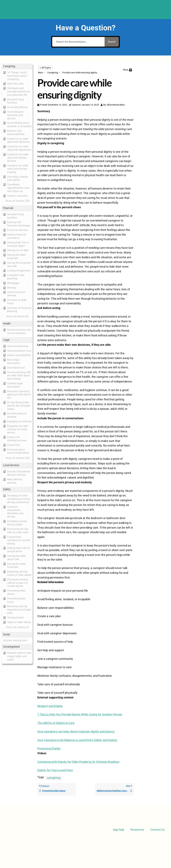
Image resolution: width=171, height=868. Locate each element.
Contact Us (158, 830)
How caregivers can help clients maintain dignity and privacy (76, 731)
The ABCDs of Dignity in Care (56, 723)
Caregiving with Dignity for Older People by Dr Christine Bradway (78, 762)
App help (119, 830)
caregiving (54, 778)
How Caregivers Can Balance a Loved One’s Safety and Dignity (77, 740)
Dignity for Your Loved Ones (55, 770)
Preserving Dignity (49, 748)
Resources (137, 830)
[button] (17, 66)
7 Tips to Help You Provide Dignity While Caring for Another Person (80, 714)
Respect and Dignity (50, 706)
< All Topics (45, 68)
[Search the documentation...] (78, 42)
